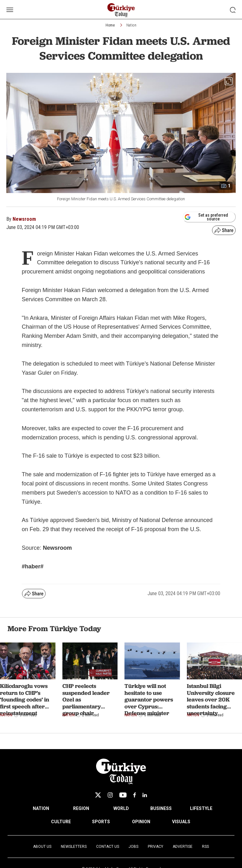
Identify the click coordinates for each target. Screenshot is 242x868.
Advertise (183, 847)
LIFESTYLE (201, 808)
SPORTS (101, 822)
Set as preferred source (206, 217)
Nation (131, 25)
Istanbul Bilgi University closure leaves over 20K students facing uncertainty (211, 699)
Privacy (156, 847)
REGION (81, 808)
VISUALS (181, 822)
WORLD (121, 808)
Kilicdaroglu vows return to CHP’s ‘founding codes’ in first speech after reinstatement (25, 699)
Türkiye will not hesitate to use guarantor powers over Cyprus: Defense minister (149, 699)
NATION (41, 808)
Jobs (133, 847)
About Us (42, 847)
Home (110, 25)
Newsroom (24, 219)
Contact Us (108, 847)
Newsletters (74, 847)
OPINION (141, 822)
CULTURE (61, 822)
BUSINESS (161, 808)
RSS (205, 847)
